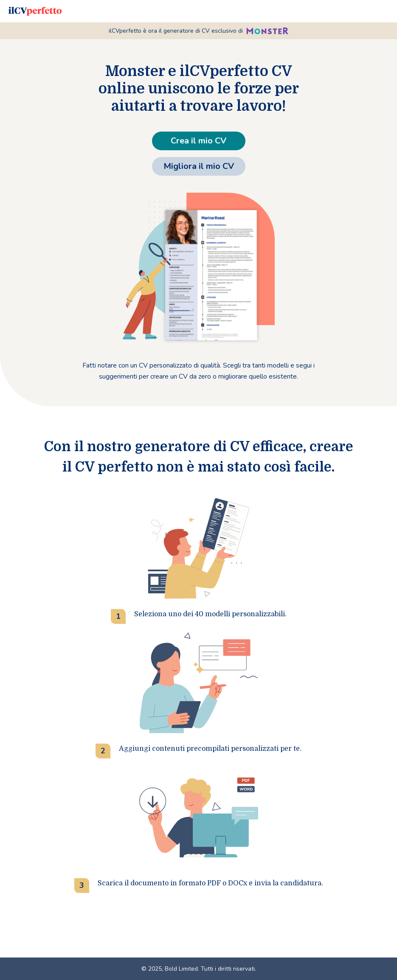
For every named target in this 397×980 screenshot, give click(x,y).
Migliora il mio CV (199, 166)
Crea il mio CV (198, 141)
